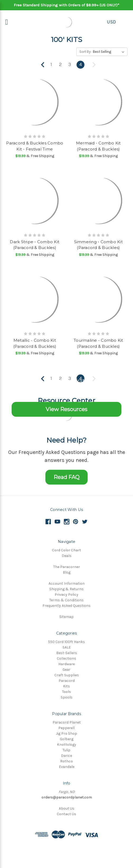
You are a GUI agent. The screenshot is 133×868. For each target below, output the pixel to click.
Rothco (66, 761)
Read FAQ (66, 477)
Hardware (66, 664)
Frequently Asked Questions (66, 606)
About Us (67, 808)
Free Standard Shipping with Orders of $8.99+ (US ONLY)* (66, 5)
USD (111, 22)
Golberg (67, 739)
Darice (66, 756)
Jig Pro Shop (66, 733)
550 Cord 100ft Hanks (66, 642)
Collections (66, 658)
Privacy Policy (66, 595)
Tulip (66, 750)
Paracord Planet (67, 722)
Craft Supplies (67, 675)
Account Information (67, 583)
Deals (67, 556)
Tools (66, 692)
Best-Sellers (67, 653)
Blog (67, 572)
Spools (67, 697)
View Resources (66, 409)
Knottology (67, 745)
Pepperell (66, 728)
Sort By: (85, 52)
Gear (66, 670)
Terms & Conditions (66, 600)
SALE (67, 647)
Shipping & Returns (66, 589)
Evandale (67, 767)
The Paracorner (67, 567)
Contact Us (66, 814)
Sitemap (66, 617)
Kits (66, 686)
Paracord (67, 681)
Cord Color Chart (66, 550)
